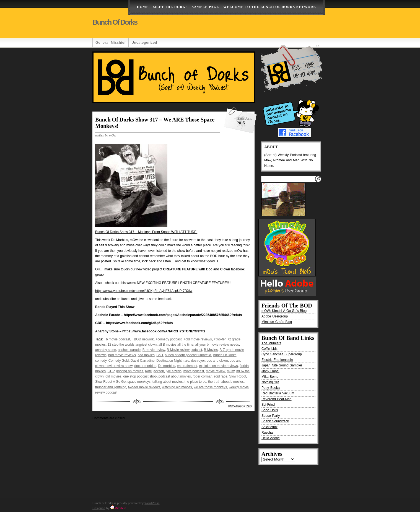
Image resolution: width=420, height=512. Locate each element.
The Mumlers (271, 343)
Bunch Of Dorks (225, 355)
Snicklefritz (269, 427)
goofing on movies (130, 371)
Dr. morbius (166, 366)
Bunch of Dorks (115, 22)
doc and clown (217, 361)
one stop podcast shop (140, 376)
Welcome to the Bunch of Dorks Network (270, 7)
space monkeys (139, 382)
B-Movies (211, 350)
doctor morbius (145, 366)
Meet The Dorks (170, 7)
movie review (215, 371)
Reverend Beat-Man (277, 399)
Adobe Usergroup (275, 316)
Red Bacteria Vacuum (278, 393)
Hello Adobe (271, 438)
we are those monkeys (210, 387)
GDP (111, 371)
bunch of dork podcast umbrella (188, 355)
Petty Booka (271, 388)
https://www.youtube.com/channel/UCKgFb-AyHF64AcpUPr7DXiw (144, 291)
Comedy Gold (119, 361)
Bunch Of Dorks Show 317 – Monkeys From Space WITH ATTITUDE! (146, 232)
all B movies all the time (176, 345)
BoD (160, 355)
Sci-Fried (268, 405)
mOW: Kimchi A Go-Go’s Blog (284, 311)
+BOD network (143, 339)
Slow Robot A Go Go (110, 382)
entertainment (187, 366)
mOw (231, 371)
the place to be (195, 382)
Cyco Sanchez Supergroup (282, 354)
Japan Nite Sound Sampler (282, 365)
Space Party (271, 416)
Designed (99, 508)
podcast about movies (175, 376)
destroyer (198, 361)
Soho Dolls (270, 410)
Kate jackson (155, 371)
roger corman (202, 376)
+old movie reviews (198, 339)
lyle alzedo (174, 371)
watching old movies (177, 387)
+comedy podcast (168, 339)
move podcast (194, 371)
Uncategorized (144, 43)
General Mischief (111, 43)
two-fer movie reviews (144, 387)
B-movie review (154, 350)
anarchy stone (106, 350)
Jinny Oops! (270, 371)
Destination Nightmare (173, 361)
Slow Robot (238, 376)
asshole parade (129, 350)
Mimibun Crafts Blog (277, 322)
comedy (101, 361)
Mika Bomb (270, 377)
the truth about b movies (226, 382)
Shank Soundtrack (275, 421)
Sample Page (205, 7)
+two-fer (220, 339)
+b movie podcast (117, 339)
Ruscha (267, 433)
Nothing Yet (270, 382)
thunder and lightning (111, 387)
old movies (113, 376)
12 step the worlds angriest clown (132, 345)
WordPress (152, 503)
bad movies (146, 355)
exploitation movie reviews (219, 366)
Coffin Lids (269, 349)
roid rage (221, 376)
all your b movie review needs (217, 345)
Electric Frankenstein (277, 360)
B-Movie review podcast (184, 350)
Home (143, 7)
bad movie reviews (122, 355)
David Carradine (143, 361)
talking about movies (168, 382)
